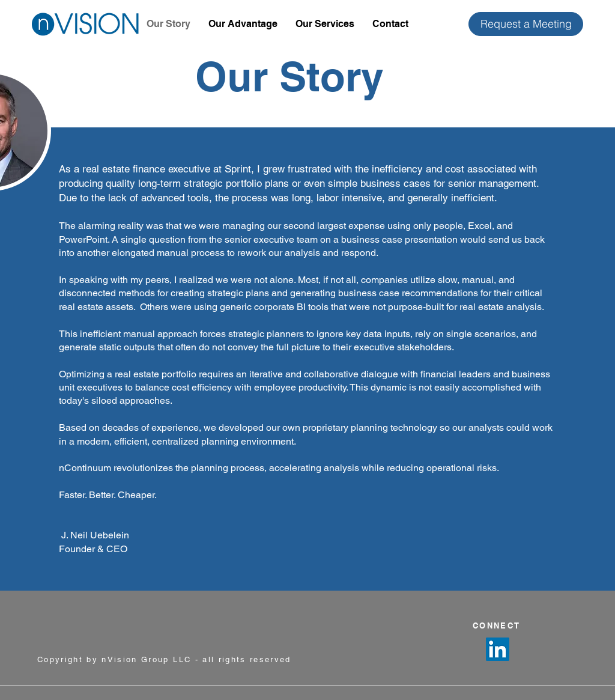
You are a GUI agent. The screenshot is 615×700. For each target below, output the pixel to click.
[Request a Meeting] (526, 24)
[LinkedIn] (498, 649)
